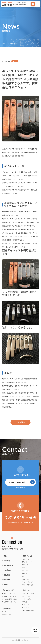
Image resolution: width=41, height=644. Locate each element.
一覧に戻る (20, 422)
